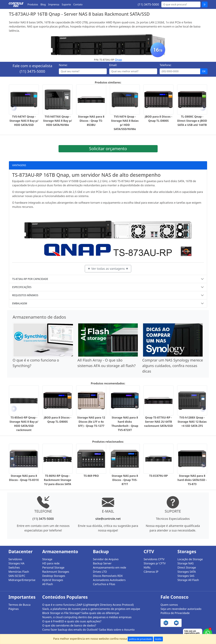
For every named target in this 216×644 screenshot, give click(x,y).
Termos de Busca (19, 605)
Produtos (33, 4)
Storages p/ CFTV (155, 563)
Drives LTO (100, 572)
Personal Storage (53, 567)
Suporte (66, 4)
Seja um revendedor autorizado (181, 609)
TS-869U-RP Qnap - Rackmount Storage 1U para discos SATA (58, 480)
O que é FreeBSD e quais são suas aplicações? (72, 621)
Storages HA (16, 563)
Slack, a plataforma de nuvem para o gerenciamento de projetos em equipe (91, 609)
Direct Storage (187, 567)
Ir (205, 4)
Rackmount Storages (56, 572)
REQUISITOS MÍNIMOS (25, 295)
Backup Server (102, 563)
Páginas (14, 609)
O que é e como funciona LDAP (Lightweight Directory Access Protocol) (88, 605)
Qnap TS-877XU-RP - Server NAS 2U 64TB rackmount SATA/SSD (158, 422)
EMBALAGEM (20, 303)
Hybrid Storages (53, 580)
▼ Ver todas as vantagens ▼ (108, 269)
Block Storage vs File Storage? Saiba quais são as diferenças (81, 613)
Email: (113, 65)
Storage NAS (186, 563)
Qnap (118, 60)
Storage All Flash (188, 580)
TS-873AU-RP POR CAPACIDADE (30, 279)
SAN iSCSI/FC (17, 576)
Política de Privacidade (175, 613)
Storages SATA (187, 572)
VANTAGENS (19, 165)
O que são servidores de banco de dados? (69, 625)
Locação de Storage (190, 559)
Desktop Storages (54, 576)
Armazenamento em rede (110, 567)
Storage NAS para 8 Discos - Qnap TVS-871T (125, 480)
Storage (47, 559)
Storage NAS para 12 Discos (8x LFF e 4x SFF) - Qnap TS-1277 (91, 422)
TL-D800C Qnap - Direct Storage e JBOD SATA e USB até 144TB (192, 121)
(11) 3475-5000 (148, 4)
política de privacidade (140, 639)
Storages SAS (186, 576)
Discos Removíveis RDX (108, 576)
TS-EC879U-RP (158, 476)
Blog (43, 4)
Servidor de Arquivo (106, 559)
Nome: (63, 65)
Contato (78, 4)
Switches (14, 567)
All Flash (48, 584)
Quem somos (169, 605)
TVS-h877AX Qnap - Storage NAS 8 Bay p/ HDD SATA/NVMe (58, 121)
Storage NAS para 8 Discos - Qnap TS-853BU (91, 121)
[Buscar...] (181, 4)
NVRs (147, 567)
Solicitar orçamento (108, 149)
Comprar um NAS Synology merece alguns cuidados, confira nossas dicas (173, 366)
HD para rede (51, 563)
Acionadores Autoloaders (109, 580)
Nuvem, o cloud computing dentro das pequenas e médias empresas (87, 617)
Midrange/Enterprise (22, 580)
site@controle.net (108, 519)
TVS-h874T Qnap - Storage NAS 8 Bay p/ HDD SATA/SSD (24, 121)
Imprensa (54, 4)
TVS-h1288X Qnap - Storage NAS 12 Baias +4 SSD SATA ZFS (192, 422)
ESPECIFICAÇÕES (22, 287)
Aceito (158, 639)
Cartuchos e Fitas (104, 584)
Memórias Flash (19, 572)
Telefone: (166, 65)
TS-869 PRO (91, 476)
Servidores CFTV (154, 559)
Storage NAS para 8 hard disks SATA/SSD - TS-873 (192, 480)
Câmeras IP (151, 572)
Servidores (15, 559)
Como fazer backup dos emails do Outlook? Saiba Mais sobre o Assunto (88, 630)
